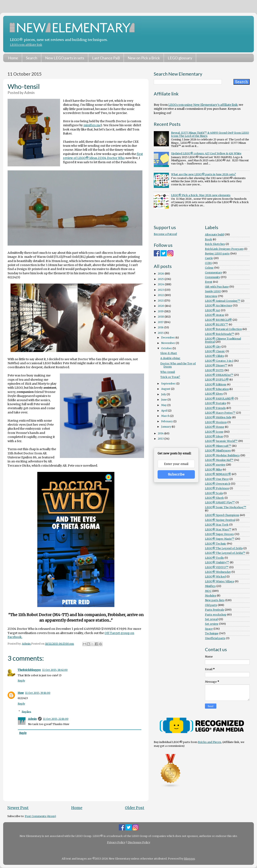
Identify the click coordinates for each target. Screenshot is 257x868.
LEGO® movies (215, 465)
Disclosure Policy (139, 842)
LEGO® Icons (214, 432)
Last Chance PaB (106, 58)
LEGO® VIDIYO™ (217, 567)
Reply (21, 681)
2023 (161, 290)
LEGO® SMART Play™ (220, 502)
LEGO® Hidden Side (218, 417)
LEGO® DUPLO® (217, 380)
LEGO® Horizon (216, 422)
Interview (211, 296)
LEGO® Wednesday (218, 572)
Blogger (189, 859)
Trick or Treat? (170, 377)
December (168, 338)
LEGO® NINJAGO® (218, 474)
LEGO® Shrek (214, 498)
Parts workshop (216, 615)
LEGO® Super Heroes (219, 534)
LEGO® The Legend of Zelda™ (225, 553)
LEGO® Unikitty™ (217, 562)
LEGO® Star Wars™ (218, 529)
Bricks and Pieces (210, 742)
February (167, 421)
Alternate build (215, 234)
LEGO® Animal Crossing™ (223, 301)
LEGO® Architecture (219, 305)
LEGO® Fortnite (216, 403)
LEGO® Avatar (215, 315)
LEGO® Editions (216, 384)
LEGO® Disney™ (216, 365)
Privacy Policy (116, 842)
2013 (161, 439)
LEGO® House (215, 427)
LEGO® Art (213, 310)
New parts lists (215, 600)
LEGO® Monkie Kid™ (219, 460)
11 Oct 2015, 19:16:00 (38, 693)
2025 (161, 279)
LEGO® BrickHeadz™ (220, 334)
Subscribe (176, 474)
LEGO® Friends (215, 408)
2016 (161, 327)
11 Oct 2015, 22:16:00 (56, 719)
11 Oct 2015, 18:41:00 (55, 670)
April (165, 411)
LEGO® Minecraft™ (218, 446)
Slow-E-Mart (169, 353)
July (164, 394)
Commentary (214, 272)
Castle (209, 258)
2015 (161, 333)
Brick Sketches (215, 244)
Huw (21, 693)
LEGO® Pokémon (217, 488)
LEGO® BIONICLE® (218, 320)
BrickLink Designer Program (224, 249)
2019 (161, 311)
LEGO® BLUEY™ (217, 324)
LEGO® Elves (214, 394)
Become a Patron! (165, 234)
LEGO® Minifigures (218, 450)
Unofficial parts (215, 638)
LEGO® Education (217, 389)
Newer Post (18, 808)
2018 (161, 317)
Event (209, 282)
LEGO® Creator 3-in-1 (219, 361)
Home (13, 58)
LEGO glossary (180, 58)
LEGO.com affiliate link (26, 45)
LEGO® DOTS (214, 370)
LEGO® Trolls (214, 558)
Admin (32, 719)
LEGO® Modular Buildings (222, 455)
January (166, 427)
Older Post (135, 808)
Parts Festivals (215, 610)
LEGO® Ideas (214, 436)
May (164, 405)
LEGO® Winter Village (220, 581)
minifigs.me (92, 125)
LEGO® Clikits (215, 356)
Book (209, 239)
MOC (208, 591)
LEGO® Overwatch (218, 484)
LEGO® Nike (213, 469)
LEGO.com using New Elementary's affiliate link (203, 105)
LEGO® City (213, 347)
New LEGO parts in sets (65, 58)
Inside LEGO (213, 291)
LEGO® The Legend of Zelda (224, 548)
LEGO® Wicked (215, 577)
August (166, 389)
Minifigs (210, 586)
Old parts (211, 605)
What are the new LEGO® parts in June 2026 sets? (203, 174)
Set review (212, 624)
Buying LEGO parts (217, 253)
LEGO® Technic (216, 544)
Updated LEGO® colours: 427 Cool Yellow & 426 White (206, 153)
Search (32, 58)
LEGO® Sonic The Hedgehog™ (226, 507)
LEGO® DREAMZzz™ (219, 375)
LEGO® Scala (214, 493)
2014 (161, 433)
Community (213, 277)
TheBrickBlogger (29, 670)
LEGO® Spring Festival (220, 520)
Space (209, 629)
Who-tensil (168, 372)
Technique (212, 633)
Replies (26, 711)
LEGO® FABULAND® (220, 399)
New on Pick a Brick (144, 58)
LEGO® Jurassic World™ (221, 441)
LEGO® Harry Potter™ (220, 413)
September (169, 384)
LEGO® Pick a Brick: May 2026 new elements (201, 195)
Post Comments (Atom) (40, 816)
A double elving (170, 358)
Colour (209, 268)
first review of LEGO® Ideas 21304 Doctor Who (103, 156)
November (168, 343)
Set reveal (211, 619)
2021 (161, 301)
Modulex (211, 596)
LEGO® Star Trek (217, 525)
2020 (161, 306)
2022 (161, 295)
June (164, 400)
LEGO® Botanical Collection (223, 329)
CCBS (208, 263)
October (167, 348)
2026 (161, 274)
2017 (161, 322)
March (166, 416)
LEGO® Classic (215, 351)
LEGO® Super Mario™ (220, 539)
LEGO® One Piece (217, 479)
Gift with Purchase (217, 287)
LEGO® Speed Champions (222, 515)
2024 (161, 284)
